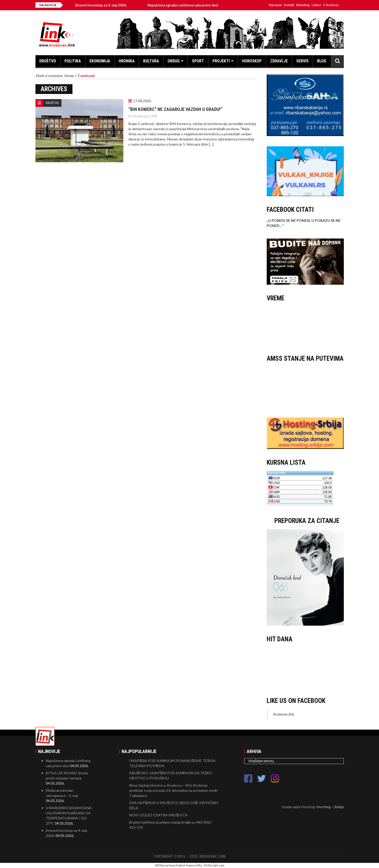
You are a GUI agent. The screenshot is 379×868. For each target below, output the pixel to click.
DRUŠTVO (48, 61)
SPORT (198, 61)
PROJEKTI (221, 61)
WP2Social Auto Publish (170, 865)
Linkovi (316, 5)
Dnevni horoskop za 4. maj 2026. (105, 5)
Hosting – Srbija (330, 807)
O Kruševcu (331, 5)
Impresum (275, 5)
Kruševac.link (284, 714)
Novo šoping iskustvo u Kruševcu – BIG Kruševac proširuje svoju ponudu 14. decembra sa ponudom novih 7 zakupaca (173, 790)
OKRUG (174, 61)
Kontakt (289, 5)
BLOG (322, 61)
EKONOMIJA (100, 61)
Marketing (303, 5)
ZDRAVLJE (279, 61)
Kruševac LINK (146, 116)
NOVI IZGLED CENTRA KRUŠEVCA (158, 815)
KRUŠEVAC (305, 326)
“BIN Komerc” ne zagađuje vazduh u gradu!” (175, 109)
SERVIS (302, 61)
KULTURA (151, 61)
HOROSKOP (252, 61)
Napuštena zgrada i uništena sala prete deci (187, 5)
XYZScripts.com (214, 865)
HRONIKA (127, 61)
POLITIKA (73, 61)
